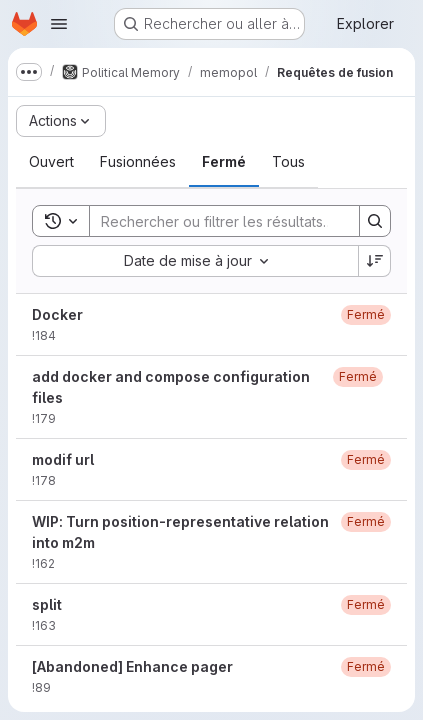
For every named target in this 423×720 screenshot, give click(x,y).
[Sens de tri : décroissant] (375, 261)
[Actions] (61, 121)
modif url (63, 459)
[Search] (221, 221)
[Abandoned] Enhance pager (132, 666)
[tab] (51, 162)
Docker (57, 314)
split (47, 604)
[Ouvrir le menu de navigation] (59, 24)
